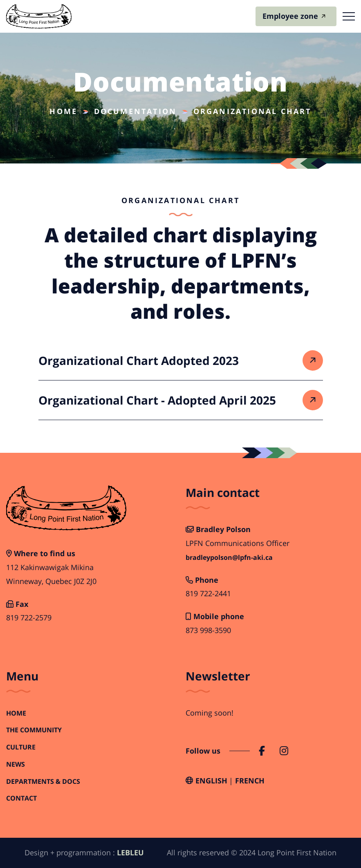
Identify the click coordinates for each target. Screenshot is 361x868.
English (211, 781)
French (250, 781)
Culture (21, 747)
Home (63, 111)
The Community (34, 730)
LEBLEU (130, 852)
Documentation (136, 111)
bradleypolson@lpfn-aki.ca (229, 558)
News (16, 764)
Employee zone (290, 16)
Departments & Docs (43, 782)
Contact (21, 798)
